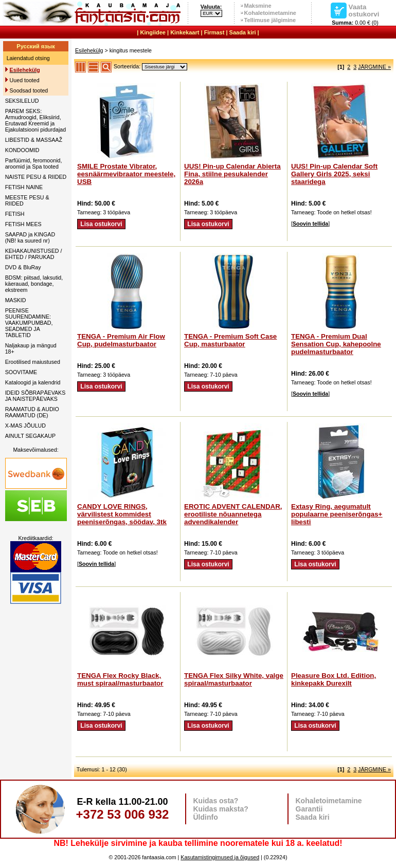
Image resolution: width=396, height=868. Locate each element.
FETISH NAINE (24, 187)
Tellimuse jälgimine (270, 20)
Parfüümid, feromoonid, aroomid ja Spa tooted (34, 163)
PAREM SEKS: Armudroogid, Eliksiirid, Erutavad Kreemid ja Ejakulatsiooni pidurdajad (35, 120)
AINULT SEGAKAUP (31, 436)
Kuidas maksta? (221, 809)
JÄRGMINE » (374, 67)
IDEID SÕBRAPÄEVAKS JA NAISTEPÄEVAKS (35, 396)
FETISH (15, 214)
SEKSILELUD (22, 101)
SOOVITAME (21, 372)
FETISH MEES (23, 224)
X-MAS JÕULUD (25, 426)
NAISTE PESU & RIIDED (36, 177)
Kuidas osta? (216, 801)
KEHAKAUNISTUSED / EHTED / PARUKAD (34, 254)
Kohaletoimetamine (270, 13)
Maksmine (258, 6)
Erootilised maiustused (33, 362)
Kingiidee (153, 32)
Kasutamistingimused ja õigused (220, 857)
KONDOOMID (22, 150)
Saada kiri (243, 32)
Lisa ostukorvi (101, 224)
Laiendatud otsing (28, 58)
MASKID (16, 300)
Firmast (214, 32)
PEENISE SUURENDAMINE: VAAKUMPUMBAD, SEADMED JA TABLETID (29, 323)
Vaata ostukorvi (364, 10)
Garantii (309, 809)
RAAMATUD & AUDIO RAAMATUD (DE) (32, 412)
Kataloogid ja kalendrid (33, 382)
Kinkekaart (185, 32)
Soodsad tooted (29, 90)
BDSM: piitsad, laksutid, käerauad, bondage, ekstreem (34, 284)
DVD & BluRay (23, 267)
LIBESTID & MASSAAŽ (34, 140)
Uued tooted (25, 80)
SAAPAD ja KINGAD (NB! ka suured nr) (30, 237)
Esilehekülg (89, 50)
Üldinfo (206, 817)
